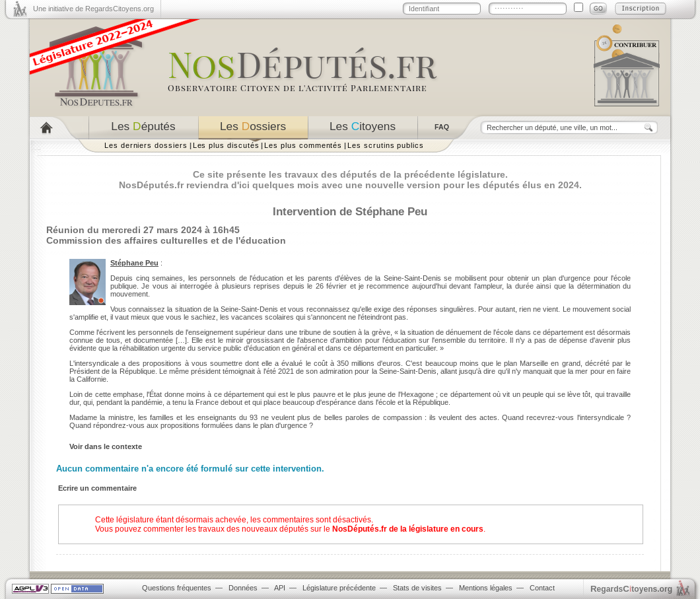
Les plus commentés (303, 145)
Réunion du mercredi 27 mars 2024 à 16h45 (143, 230)
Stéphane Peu (134, 263)
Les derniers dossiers (146, 145)
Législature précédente (339, 588)
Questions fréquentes (177, 588)
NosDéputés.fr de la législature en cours (408, 529)
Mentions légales (486, 588)
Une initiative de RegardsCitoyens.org (93, 9)
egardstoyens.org (631, 589)
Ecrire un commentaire (97, 488)
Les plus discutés (226, 145)
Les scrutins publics (386, 145)
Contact (542, 588)
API (280, 588)
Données (243, 588)
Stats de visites (417, 588)
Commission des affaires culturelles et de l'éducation (166, 240)
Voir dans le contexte (106, 446)
